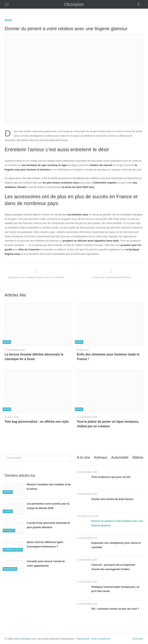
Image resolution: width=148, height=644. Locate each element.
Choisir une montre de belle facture (112, 499)
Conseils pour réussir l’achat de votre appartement (46, 563)
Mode (8, 20)
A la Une (83, 457)
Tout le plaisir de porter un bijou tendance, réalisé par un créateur (108, 424)
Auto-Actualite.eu (101, 639)
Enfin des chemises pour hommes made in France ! (108, 357)
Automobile (120, 457)
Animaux (101, 457)
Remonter (138, 639)
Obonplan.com (28, 639)
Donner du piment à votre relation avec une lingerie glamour (117, 523)
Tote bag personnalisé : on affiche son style (37, 422)
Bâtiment (139, 457)
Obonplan (74, 4)
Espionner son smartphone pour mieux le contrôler (116, 545)
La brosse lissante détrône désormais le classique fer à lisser (34, 357)
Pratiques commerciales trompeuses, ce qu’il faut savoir (115, 589)
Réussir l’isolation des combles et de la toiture (49, 487)
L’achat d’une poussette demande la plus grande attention (48, 525)
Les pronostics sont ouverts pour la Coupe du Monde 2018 (48, 506)
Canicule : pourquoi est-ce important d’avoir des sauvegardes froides (113, 567)
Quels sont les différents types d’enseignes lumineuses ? (45, 544)
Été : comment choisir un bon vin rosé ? (115, 609)
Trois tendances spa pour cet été (111, 477)
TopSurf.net (83, 639)
